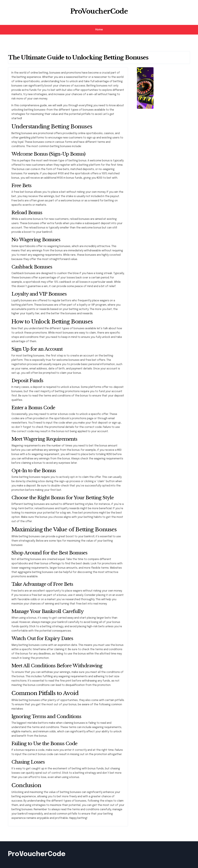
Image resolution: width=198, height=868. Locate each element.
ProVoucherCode (99, 11)
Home (99, 30)
